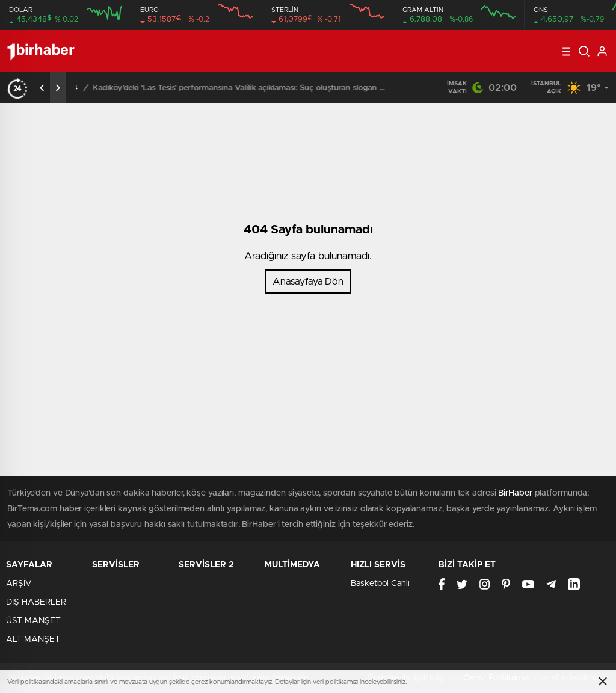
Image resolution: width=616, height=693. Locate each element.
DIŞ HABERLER (36, 602)
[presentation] (42, 88)
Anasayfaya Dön (308, 282)
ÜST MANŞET (33, 621)
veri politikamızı (335, 682)
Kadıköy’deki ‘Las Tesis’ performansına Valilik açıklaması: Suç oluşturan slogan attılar (260, 88)
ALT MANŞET (33, 639)
